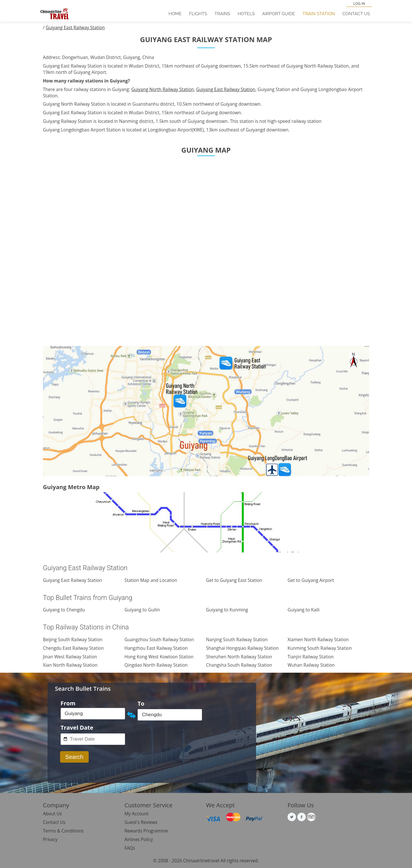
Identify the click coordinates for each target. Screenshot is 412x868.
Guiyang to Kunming (227, 610)
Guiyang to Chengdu (64, 610)
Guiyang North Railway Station (163, 89)
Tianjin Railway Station (311, 657)
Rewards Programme (146, 831)
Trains (222, 14)
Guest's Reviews (141, 822)
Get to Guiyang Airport (311, 580)
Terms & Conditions (63, 831)
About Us (52, 814)
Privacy (50, 839)
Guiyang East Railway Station (75, 27)
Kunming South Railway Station (320, 648)
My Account (136, 814)
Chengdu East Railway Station (73, 648)
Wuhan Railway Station (311, 665)
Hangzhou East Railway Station (156, 648)
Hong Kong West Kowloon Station (159, 657)
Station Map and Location (151, 580)
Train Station (319, 14)
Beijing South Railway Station (73, 639)
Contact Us (356, 14)
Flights (198, 14)
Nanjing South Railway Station (237, 639)
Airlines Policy (139, 839)
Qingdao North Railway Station (156, 665)
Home (175, 14)
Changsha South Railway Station (239, 665)
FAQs (130, 848)
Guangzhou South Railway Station (159, 639)
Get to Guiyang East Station (234, 580)
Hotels (246, 14)
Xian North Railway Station (70, 665)
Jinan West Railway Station (70, 657)
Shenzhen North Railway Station (239, 657)
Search (74, 757)
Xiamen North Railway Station (318, 639)
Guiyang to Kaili (304, 610)
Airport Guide (279, 14)
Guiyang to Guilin (142, 610)
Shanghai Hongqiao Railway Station (242, 648)
